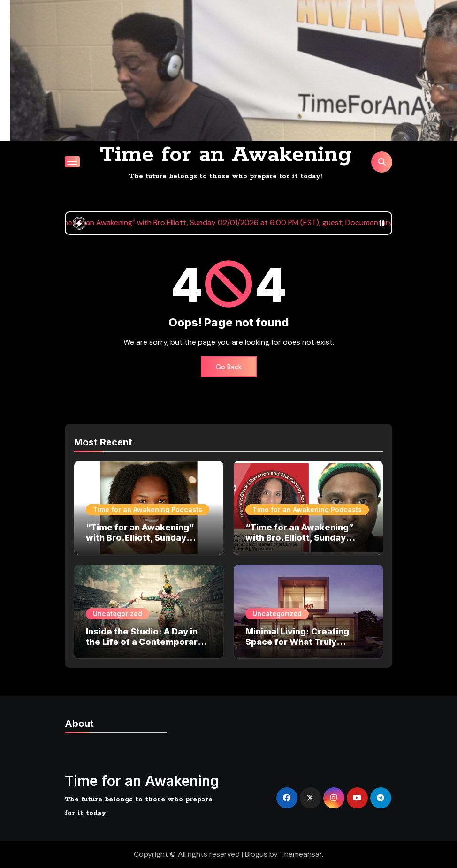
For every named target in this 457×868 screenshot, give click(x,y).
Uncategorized (118, 614)
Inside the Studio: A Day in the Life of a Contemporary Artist (144, 642)
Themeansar (301, 854)
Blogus (256, 854)
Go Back (229, 367)
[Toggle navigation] (72, 162)
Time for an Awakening (226, 155)
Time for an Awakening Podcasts (148, 509)
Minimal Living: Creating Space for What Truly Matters (297, 642)
